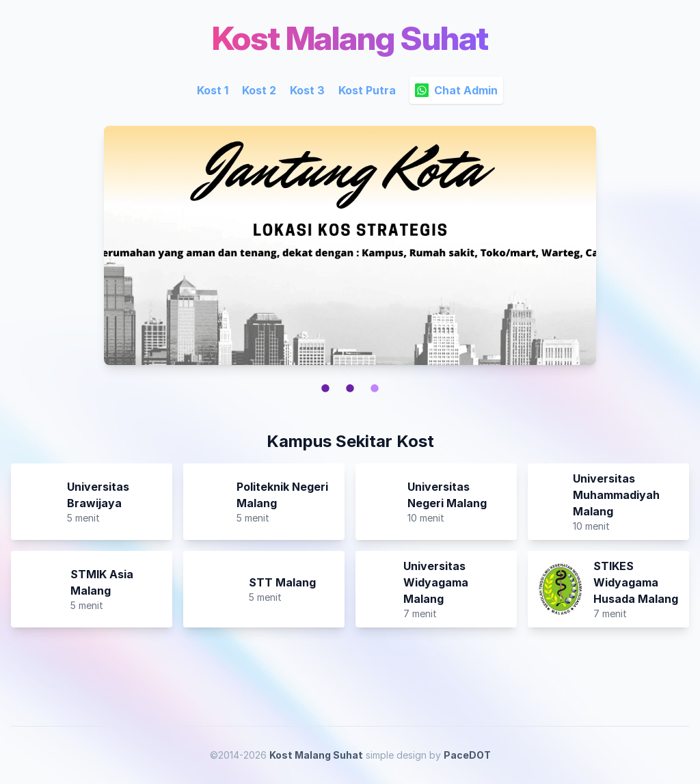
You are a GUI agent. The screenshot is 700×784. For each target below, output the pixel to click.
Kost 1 (213, 90)
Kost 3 (307, 90)
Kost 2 (259, 90)
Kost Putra (367, 90)
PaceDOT (467, 755)
